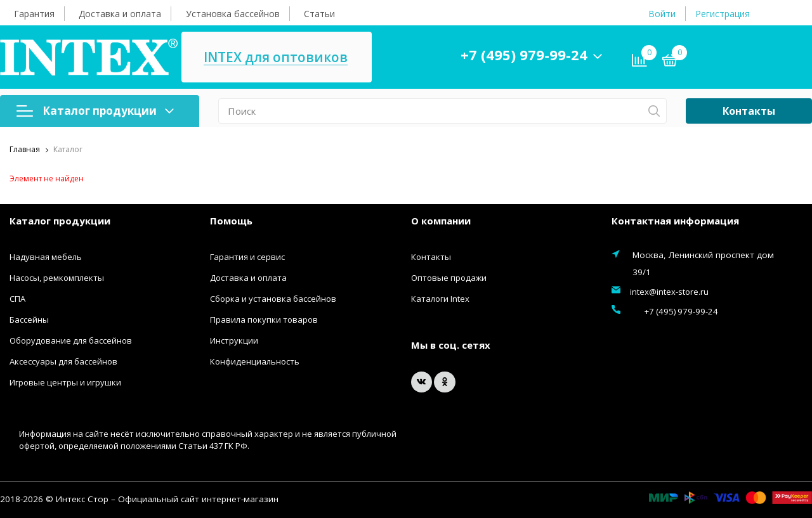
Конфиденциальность (255, 361)
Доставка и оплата (120, 14)
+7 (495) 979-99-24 (624, 55)
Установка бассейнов (233, 14)
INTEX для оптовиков (376, 57)
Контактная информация (675, 221)
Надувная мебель (46, 257)
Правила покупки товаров (264, 320)
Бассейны (29, 320)
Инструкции (234, 340)
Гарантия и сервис (247, 257)
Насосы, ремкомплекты (57, 278)
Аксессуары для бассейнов (63, 361)
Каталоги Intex (440, 299)
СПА (17, 299)
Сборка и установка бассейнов (273, 299)
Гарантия (34, 14)
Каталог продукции (95, 111)
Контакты (749, 111)
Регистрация (723, 14)
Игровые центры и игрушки (65, 382)
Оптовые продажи (449, 278)
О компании (441, 221)
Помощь (231, 221)
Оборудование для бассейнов (71, 340)
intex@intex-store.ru (669, 292)
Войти (662, 14)
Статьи (319, 14)
